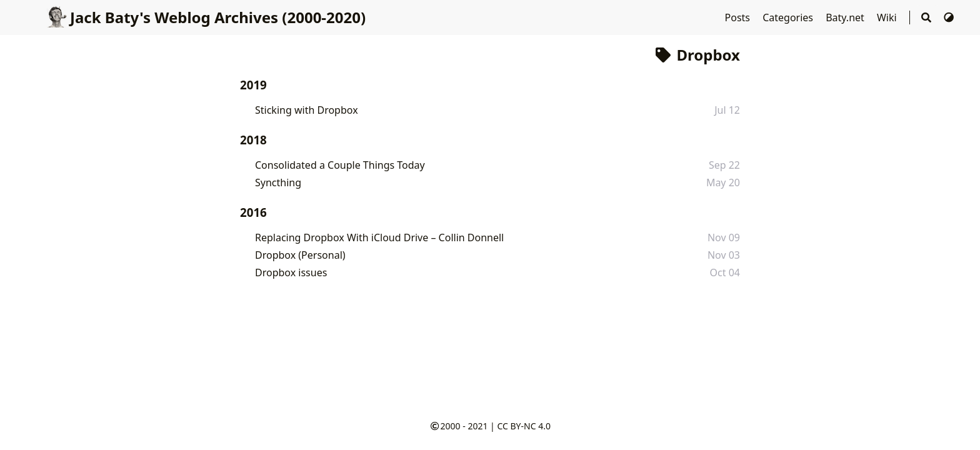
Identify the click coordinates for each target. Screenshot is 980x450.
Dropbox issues (291, 272)
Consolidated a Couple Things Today (340, 165)
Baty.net (846, 17)
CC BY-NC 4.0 (523, 426)
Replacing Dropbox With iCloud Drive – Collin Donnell (379, 237)
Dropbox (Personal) (300, 255)
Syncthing (278, 182)
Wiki (888, 17)
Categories (789, 17)
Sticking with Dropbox (307, 110)
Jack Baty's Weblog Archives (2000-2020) (205, 17)
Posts (739, 17)
